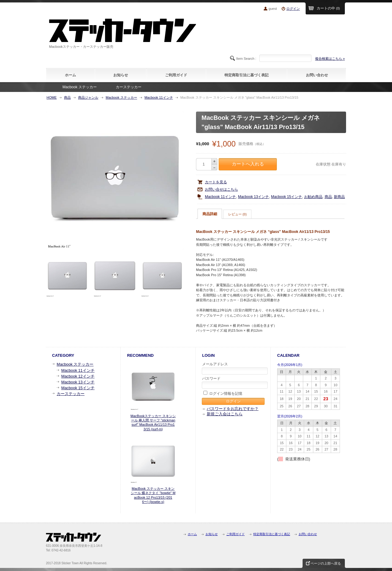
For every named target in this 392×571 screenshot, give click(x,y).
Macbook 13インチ (253, 197)
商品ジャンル (88, 97)
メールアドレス (234, 368)
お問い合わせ (317, 75)
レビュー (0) (237, 214)
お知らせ (121, 75)
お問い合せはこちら (221, 189)
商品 (67, 97)
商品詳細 (210, 214)
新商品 (339, 197)
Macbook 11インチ (159, 97)
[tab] (210, 214)
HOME (52, 97)
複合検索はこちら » (330, 59)
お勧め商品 (313, 197)
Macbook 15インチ (286, 197)
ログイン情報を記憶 (223, 393)
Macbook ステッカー (80, 87)
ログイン (293, 9)
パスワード (234, 383)
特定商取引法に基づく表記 (247, 75)
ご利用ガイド (176, 75)
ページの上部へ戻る (326, 563)
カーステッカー (129, 87)
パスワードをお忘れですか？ (233, 409)
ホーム (70, 75)
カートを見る (216, 182)
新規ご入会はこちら (225, 414)
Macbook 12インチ (78, 376)
